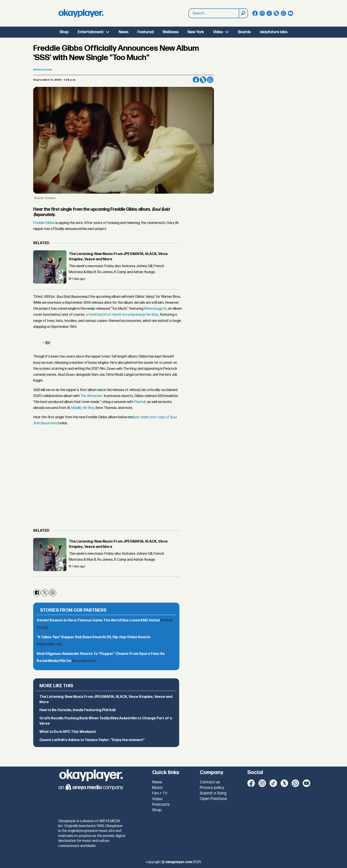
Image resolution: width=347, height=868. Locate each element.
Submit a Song (213, 793)
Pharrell (140, 402)
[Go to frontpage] (81, 13)
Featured (146, 32)
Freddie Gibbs (44, 223)
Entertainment (91, 32)
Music (158, 788)
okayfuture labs (274, 32)
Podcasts (161, 805)
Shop (64, 32)
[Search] (243, 13)
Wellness (171, 32)
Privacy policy (212, 788)
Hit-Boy (88, 408)
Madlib (76, 408)
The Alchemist (92, 396)
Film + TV (160, 793)
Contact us (210, 782)
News (124, 32)
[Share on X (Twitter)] (203, 80)
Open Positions (213, 799)
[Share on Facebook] (196, 80)
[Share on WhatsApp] (210, 80)
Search (189, 13)
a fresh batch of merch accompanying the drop (122, 315)
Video (218, 32)
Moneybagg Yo (155, 309)
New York (196, 32)
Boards (244, 32)
